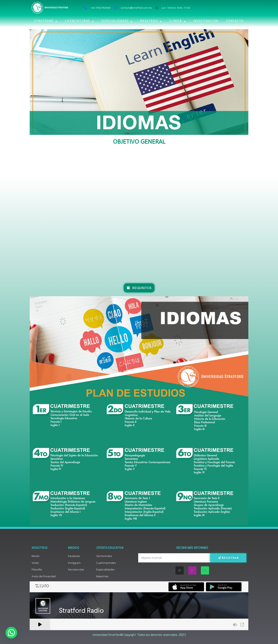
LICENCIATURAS (79, 21)
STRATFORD (46, 21)
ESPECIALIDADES (117, 21)
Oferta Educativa (110, 548)
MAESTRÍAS (151, 21)
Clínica (177, 21)
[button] (11, 633)
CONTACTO (235, 21)
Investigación (206, 21)
